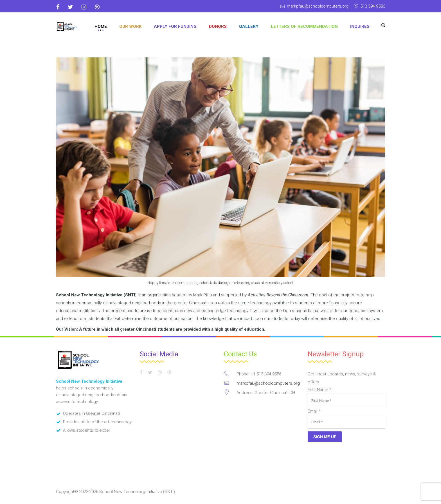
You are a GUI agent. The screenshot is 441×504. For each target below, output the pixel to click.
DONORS (218, 26)
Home (101, 26)
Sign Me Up (325, 437)
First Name (319, 390)
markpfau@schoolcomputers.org (317, 6)
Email (314, 411)
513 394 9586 (373, 6)
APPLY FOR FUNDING (175, 26)
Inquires (360, 26)
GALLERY (249, 26)
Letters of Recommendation (304, 26)
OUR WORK (130, 26)
